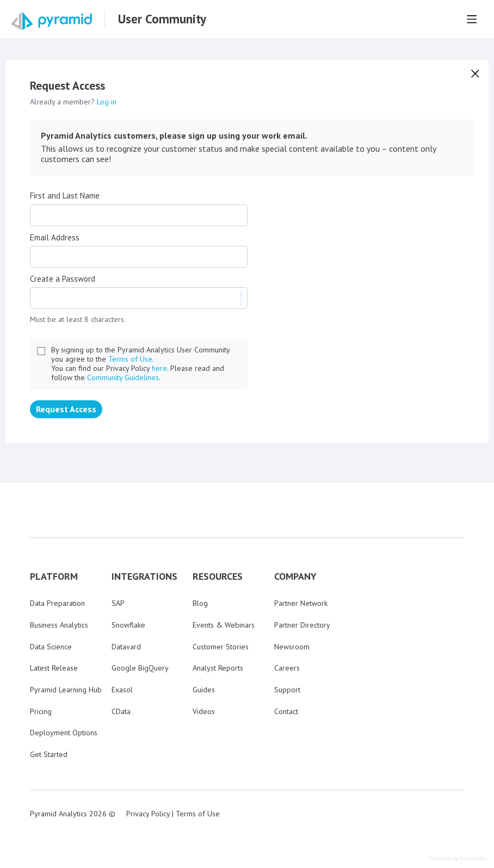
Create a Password (63, 279)
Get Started (49, 754)
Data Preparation (57, 603)
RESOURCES (218, 576)
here (159, 368)
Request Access (66, 409)
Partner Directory (302, 625)
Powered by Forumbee (457, 858)
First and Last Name (65, 196)
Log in (107, 102)
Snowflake (128, 625)
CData (121, 711)
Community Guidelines (123, 377)
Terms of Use (198, 814)
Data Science (51, 647)
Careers (287, 668)
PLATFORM (54, 576)
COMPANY (295, 576)
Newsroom (292, 647)
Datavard (126, 647)
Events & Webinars (224, 625)
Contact (286, 711)
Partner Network (301, 603)
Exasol (122, 690)
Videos (204, 711)
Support (287, 690)
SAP (118, 603)
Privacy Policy (148, 814)
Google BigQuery (140, 668)
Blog (200, 603)
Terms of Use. (131, 359)
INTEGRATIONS (144, 576)
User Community (162, 19)
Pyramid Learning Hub (66, 690)
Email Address (55, 238)
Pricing (41, 711)
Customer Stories (221, 647)
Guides (204, 690)
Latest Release (54, 668)
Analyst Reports (218, 668)
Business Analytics (59, 625)
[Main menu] (472, 19)
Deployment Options (64, 733)
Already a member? (73, 102)
